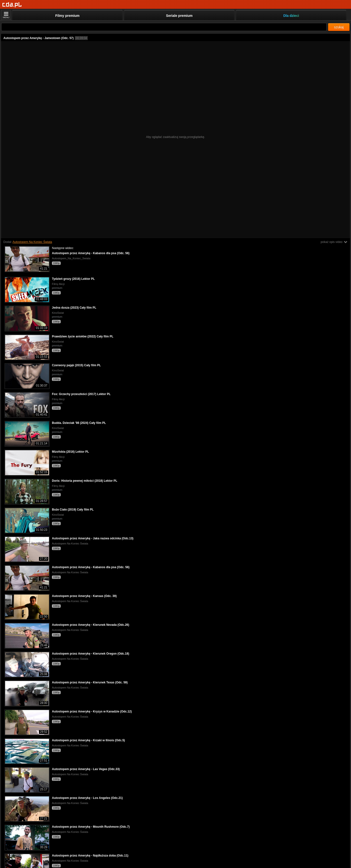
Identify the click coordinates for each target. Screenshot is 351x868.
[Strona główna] (12, 5)
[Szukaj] (164, 27)
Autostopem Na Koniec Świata (32, 242)
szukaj (339, 27)
